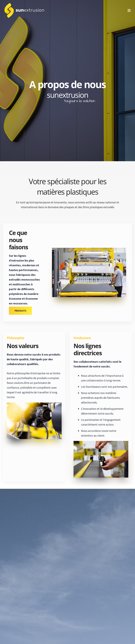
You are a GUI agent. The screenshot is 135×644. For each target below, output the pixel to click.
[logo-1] (24, 10)
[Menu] (129, 10)
